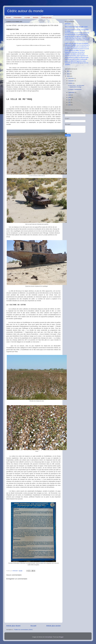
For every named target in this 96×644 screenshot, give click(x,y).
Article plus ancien (53, 626)
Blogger (61, 637)
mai (70, 102)
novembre (71, 81)
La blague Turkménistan (75, 89)
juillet (70, 97)
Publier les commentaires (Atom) (23, 630)
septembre (72, 92)
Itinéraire (36, 17)
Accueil (8, 17)
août (70, 95)
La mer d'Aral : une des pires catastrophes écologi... (76, 86)
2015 (68, 76)
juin (70, 100)
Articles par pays (46, 17)
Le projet (27, 17)
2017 (68, 71)
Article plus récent (13, 626)
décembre (71, 78)
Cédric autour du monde (25, 11)
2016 (68, 74)
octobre (71, 83)
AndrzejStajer (48, 637)
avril (70, 105)
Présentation (18, 17)
